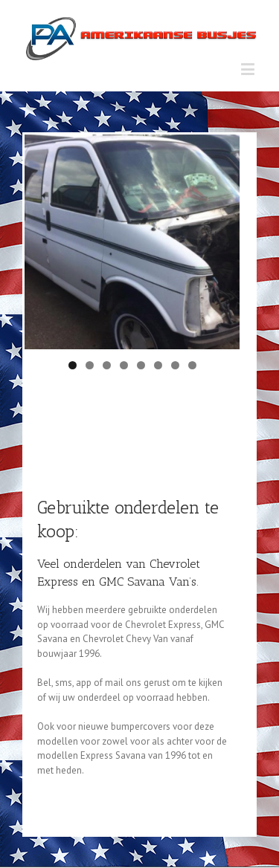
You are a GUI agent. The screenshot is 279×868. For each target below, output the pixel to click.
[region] (132, 242)
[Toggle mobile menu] (249, 69)
